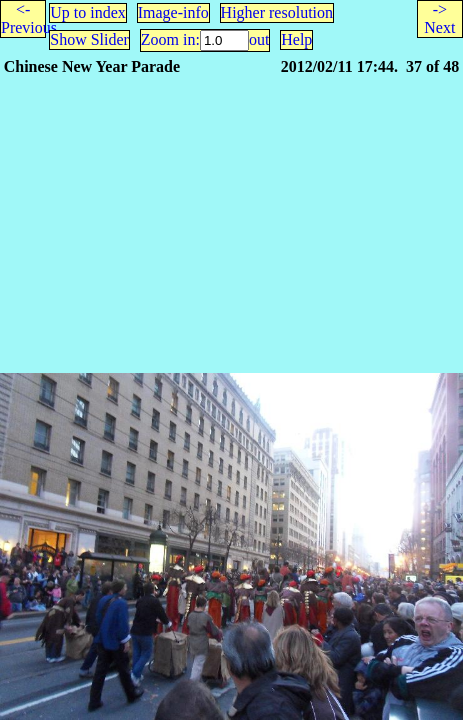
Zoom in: (170, 39)
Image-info (173, 12)
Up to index (88, 12)
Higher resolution (277, 12)
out (259, 39)
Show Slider (89, 39)
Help (296, 39)
